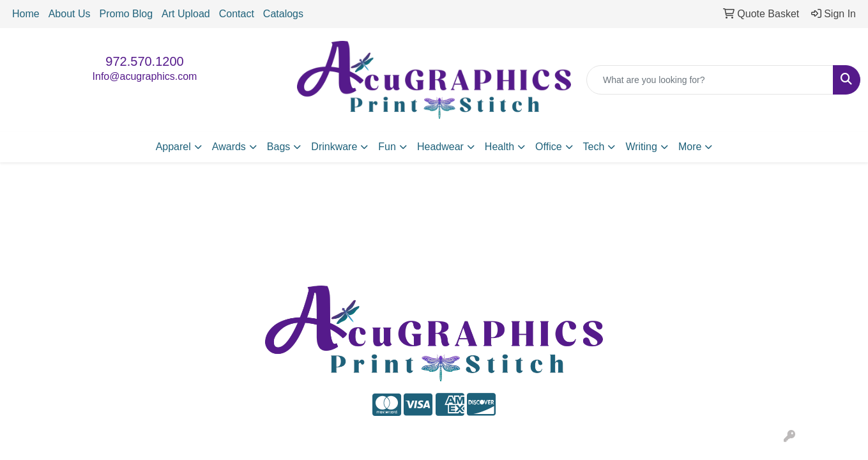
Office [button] (549, 147)
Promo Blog (126, 14)
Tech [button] (594, 147)
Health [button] (499, 147)
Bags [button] (278, 147)
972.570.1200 (144, 61)
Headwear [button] (440, 147)
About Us (70, 14)
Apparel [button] (173, 147)
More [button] (690, 147)
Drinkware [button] (334, 147)
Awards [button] (229, 147)
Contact (237, 14)
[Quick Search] (710, 80)
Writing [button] (641, 147)
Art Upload (186, 14)
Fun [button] (387, 147)
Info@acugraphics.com (145, 76)
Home (26, 14)
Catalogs (283, 14)
